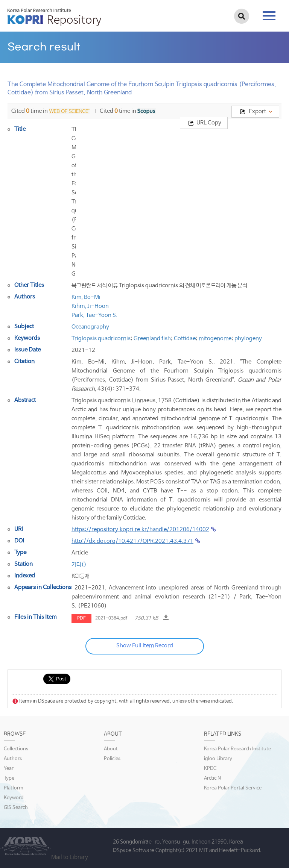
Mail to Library (70, 857)
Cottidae (185, 339)
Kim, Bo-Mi (86, 297)
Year (9, 769)
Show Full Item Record (145, 646)
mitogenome (215, 339)
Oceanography (90, 327)
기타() (79, 564)
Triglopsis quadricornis (101, 339)
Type (9, 778)
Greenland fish (152, 339)
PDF (81, 618)
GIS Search (16, 808)
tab (269, 16)
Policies (112, 759)
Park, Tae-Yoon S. (94, 315)
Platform (14, 788)
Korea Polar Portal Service (233, 788)
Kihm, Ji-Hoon (90, 306)
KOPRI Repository (54, 17)
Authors (13, 759)
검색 (242, 16)
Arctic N (212, 778)
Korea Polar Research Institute (237, 749)
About (111, 749)
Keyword (14, 798)
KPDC (210, 769)
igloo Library (218, 759)
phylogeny (248, 339)
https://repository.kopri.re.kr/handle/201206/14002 (140, 529)
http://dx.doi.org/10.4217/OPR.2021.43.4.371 (132, 541)
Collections (16, 749)
